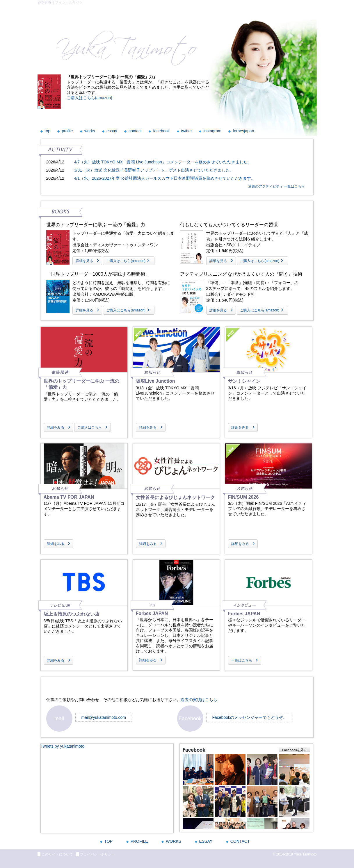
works (90, 131)
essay (112, 131)
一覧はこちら (242, 660)
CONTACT (240, 841)
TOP (109, 841)
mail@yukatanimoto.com (104, 717)
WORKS (174, 841)
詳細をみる (56, 427)
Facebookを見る (294, 750)
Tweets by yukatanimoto (63, 746)
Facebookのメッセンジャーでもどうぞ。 (250, 717)
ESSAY (206, 841)
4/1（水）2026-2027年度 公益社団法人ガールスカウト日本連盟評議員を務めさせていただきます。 (165, 178)
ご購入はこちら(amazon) (89, 98)
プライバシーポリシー (97, 854)
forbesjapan (243, 131)
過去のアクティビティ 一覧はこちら (276, 186)
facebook (161, 131)
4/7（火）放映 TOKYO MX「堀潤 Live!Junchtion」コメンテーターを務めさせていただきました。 (163, 162)
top (48, 131)
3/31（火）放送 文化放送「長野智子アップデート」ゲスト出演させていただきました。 (154, 170)
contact (135, 131)
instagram (212, 131)
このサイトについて (57, 854)
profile (67, 131)
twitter (187, 131)
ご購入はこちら (90, 427)
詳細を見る (84, 261)
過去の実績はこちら (199, 700)
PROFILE (139, 841)
